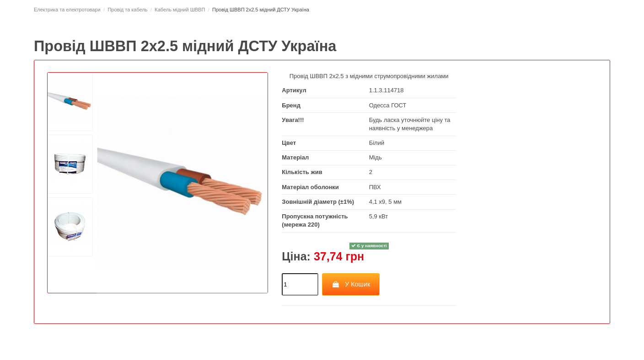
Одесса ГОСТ (388, 105)
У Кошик (351, 284)
